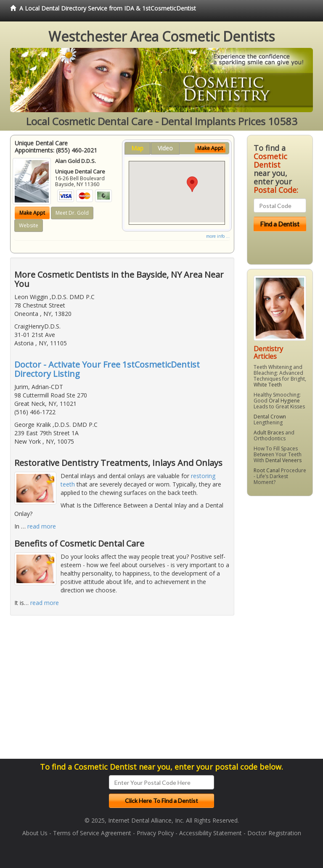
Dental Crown (270, 417)
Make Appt (32, 213)
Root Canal (267, 470)
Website (29, 225)
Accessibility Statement (210, 833)
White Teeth (268, 385)
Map (137, 148)
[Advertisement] (285, 631)
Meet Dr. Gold (72, 213)
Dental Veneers (283, 460)
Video (165, 148)
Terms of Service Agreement (92, 833)
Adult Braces (269, 433)
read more (42, 526)
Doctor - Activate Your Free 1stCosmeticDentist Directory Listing (107, 369)
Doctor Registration (274, 833)
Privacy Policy (155, 833)
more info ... (218, 236)
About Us (35, 833)
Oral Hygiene (284, 401)
